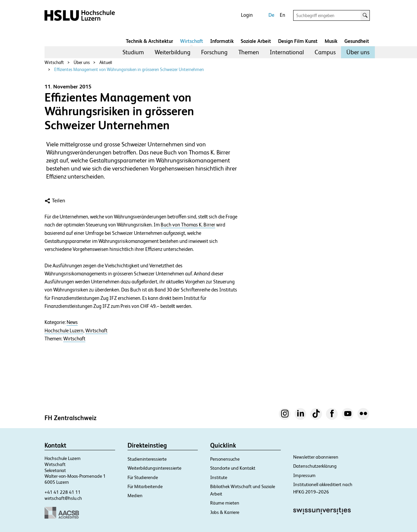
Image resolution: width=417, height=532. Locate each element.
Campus (325, 52)
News (72, 322)
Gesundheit (357, 41)
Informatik (222, 41)
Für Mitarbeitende (145, 486)
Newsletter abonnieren (316, 457)
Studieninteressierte (147, 459)
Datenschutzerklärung (315, 466)
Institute (219, 477)
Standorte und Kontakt (233, 468)
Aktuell (106, 62)
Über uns (358, 52)
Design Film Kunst (298, 41)
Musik (331, 41)
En (282, 15)
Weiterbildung (173, 52)
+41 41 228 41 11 (63, 492)
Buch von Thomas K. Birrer (188, 225)
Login (247, 15)
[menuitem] (133, 52)
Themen (249, 52)
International (287, 52)
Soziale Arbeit (256, 41)
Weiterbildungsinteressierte (154, 468)
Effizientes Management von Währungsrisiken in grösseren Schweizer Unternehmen (129, 70)
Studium (133, 52)
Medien (135, 495)
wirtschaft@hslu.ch (63, 498)
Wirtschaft (192, 41)
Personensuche (225, 459)
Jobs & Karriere (225, 512)
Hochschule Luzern (64, 331)
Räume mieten (225, 503)
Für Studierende (143, 477)
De (271, 15)
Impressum (304, 475)
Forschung (214, 52)
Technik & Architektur (149, 41)
